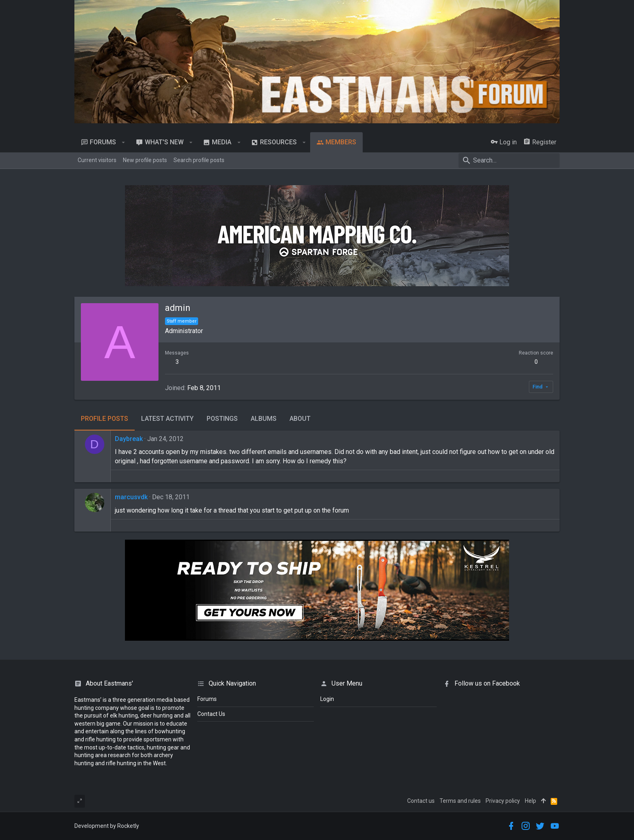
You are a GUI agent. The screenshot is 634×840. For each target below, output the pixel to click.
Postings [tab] (222, 419)
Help (530, 801)
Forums (207, 699)
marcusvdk (131, 497)
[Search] (509, 160)
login (327, 699)
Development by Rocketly (107, 826)
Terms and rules (460, 801)
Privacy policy (503, 801)
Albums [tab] (264, 419)
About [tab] (300, 419)
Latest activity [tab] (167, 419)
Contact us (421, 801)
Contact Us (211, 714)
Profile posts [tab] (105, 419)
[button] (124, 142)
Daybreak (129, 439)
